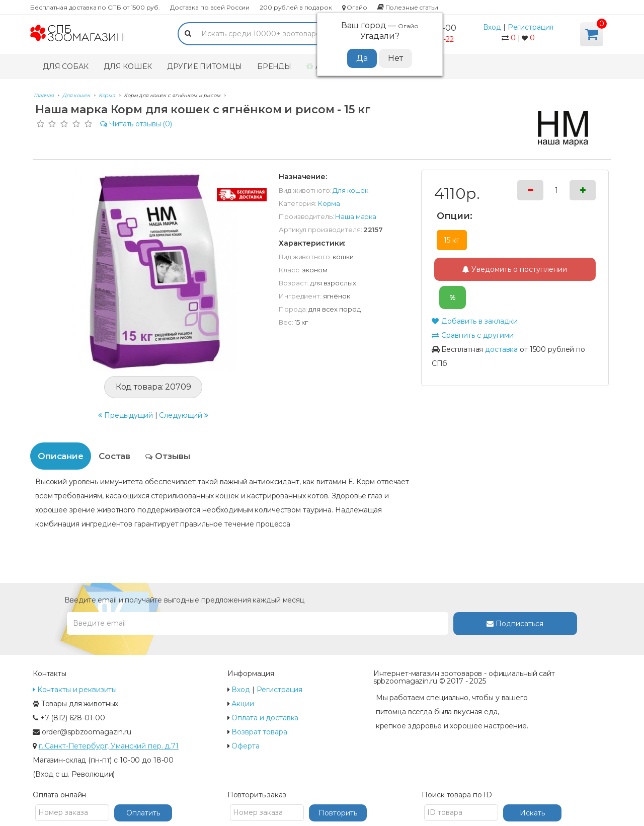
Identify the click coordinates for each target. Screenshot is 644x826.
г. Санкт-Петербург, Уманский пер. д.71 (109, 746)
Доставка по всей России (210, 7)
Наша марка (356, 216)
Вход (492, 27)
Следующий (184, 415)
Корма (329, 203)
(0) (136, 124)
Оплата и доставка (265, 718)
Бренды (274, 66)
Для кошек (128, 66)
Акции (243, 704)
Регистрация (531, 27)
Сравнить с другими (473, 335)
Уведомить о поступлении (515, 269)
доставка (501, 349)
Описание (61, 456)
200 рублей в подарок (296, 7)
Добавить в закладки (475, 321)
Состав (114, 456)
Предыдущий (126, 415)
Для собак (66, 66)
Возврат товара (259, 732)
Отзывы (168, 456)
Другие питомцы (205, 66)
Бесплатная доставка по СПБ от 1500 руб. (95, 7)
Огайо (355, 7)
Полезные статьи (408, 7)
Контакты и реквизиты (75, 690)
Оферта (245, 746)
